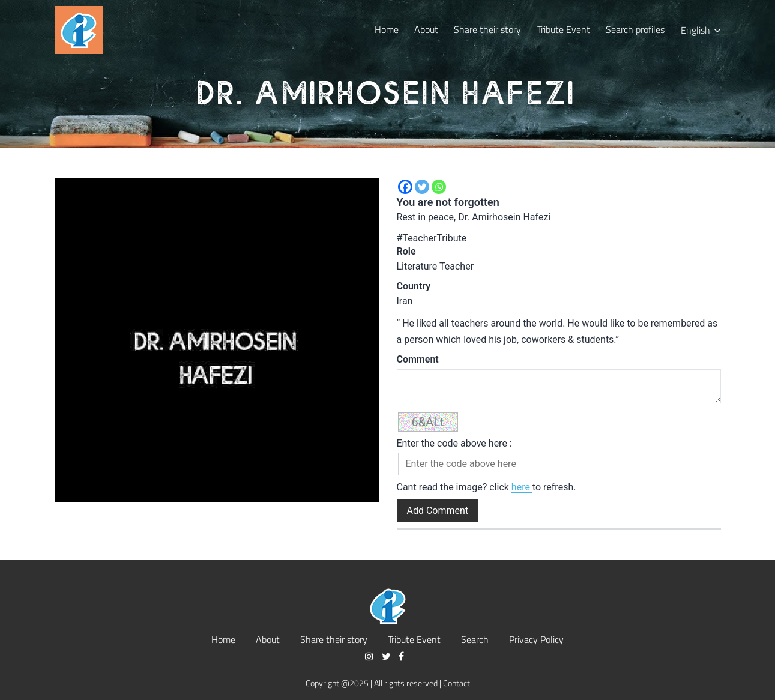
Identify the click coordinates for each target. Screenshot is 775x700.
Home (387, 29)
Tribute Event (564, 29)
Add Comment (438, 511)
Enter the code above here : (454, 443)
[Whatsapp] (439, 187)
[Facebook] (405, 187)
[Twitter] (422, 187)
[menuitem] (700, 30)
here (522, 487)
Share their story (487, 29)
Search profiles (635, 29)
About (426, 29)
